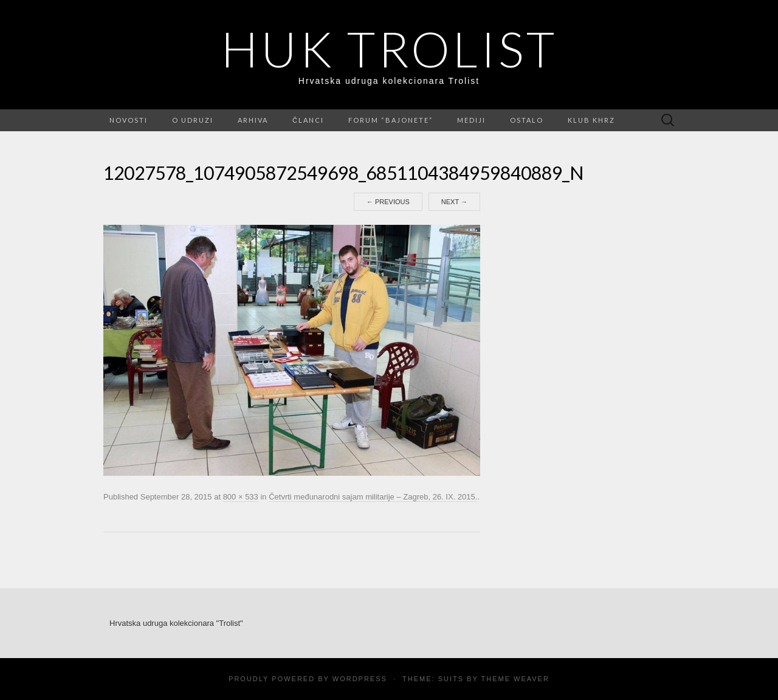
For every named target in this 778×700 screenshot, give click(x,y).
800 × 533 (241, 497)
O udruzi (193, 120)
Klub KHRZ (591, 120)
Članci (308, 120)
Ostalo (527, 120)
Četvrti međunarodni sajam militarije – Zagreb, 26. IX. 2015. (373, 497)
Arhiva (253, 120)
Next (454, 202)
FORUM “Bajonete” (391, 120)
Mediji (471, 120)
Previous (388, 202)
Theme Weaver (515, 679)
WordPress (360, 679)
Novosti (129, 120)
